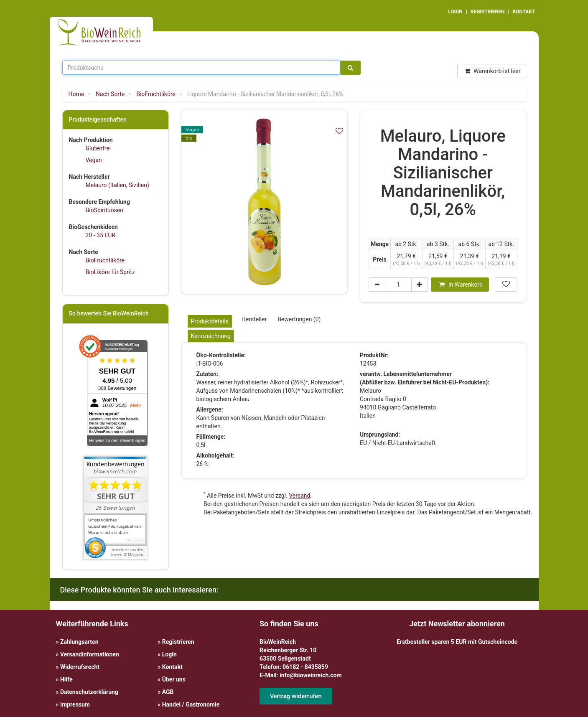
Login (169, 654)
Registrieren (178, 642)
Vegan (94, 160)
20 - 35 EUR (101, 235)
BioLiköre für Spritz (110, 272)
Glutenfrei (98, 148)
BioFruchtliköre (105, 260)
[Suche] (350, 68)
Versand (299, 496)
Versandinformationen (90, 654)
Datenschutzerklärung (89, 692)
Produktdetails (210, 321)
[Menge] (398, 285)
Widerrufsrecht (80, 667)
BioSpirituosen (105, 210)
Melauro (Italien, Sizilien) (117, 185)
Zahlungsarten (79, 642)
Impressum (75, 704)
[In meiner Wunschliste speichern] (339, 131)
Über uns (174, 679)
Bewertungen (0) (299, 319)
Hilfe (66, 679)
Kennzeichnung (211, 336)
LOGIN (455, 12)
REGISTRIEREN (488, 12)
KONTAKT (524, 12)
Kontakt (172, 667)
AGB (168, 692)
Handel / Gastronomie (191, 704)
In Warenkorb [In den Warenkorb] (461, 285)
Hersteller (254, 319)
